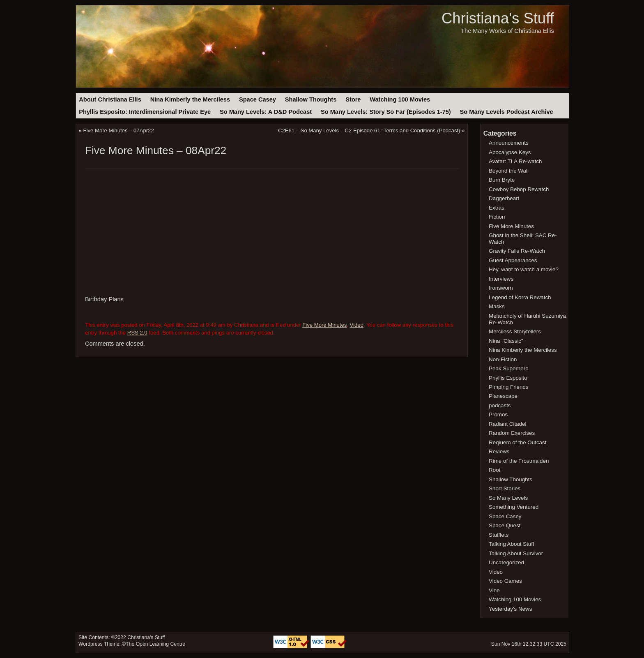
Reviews (499, 451)
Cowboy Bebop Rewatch (519, 189)
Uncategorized (506, 562)
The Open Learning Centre (155, 644)
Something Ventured (514, 507)
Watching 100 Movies (400, 99)
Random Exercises (512, 433)
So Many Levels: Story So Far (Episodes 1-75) (386, 112)
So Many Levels (508, 498)
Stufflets (499, 535)
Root (494, 470)
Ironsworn (501, 288)
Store (353, 99)
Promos (498, 414)
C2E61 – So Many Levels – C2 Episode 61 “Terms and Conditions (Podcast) (369, 130)
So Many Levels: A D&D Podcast (266, 112)
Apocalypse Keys (510, 152)
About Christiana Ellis (110, 99)
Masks (497, 306)
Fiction (497, 217)
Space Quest (505, 525)
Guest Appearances (513, 260)
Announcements (509, 143)
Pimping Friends (509, 387)
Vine (494, 590)
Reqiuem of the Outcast (517, 442)
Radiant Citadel (507, 424)
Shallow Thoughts (311, 99)
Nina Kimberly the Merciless (190, 99)
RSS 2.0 (137, 333)
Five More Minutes (324, 325)
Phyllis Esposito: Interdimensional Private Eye (145, 112)
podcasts (500, 405)
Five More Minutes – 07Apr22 (119, 130)
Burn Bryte (502, 180)
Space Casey (258, 99)
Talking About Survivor (516, 553)
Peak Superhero (509, 368)
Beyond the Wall (509, 171)
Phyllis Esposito (508, 378)
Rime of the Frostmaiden (519, 461)
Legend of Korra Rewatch (520, 297)
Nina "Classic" (506, 341)
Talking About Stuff (511, 544)
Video (357, 325)
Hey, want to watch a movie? (524, 269)
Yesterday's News (510, 609)
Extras (497, 208)
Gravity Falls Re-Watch (517, 251)
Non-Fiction (503, 359)
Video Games (505, 581)
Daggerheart (504, 198)
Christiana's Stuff (498, 18)
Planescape (503, 396)
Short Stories (505, 488)
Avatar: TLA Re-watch (515, 161)
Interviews (501, 279)
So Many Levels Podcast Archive (507, 112)
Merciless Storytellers (515, 331)
